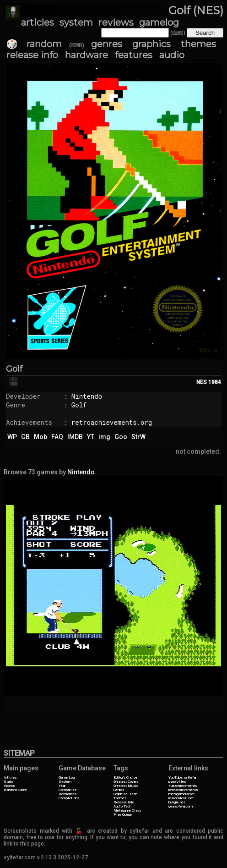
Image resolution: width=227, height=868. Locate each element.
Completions (69, 798)
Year (62, 786)
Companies (68, 790)
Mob (41, 437)
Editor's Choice (125, 777)
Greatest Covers (126, 782)
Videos (9, 786)
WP (12, 437)
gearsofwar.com (181, 806)
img (104, 437)
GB (25, 437)
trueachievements (183, 786)
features (134, 55)
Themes (120, 798)
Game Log (67, 777)
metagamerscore (181, 794)
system (76, 22)
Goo (121, 437)
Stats (8, 782)
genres (107, 44)
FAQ (57, 437)
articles (38, 22)
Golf (14, 369)
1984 (215, 382)
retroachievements (183, 790)
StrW (138, 437)
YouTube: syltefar (182, 777)
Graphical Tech (125, 794)
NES (202, 382)
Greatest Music (126, 786)
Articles (10, 777)
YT (91, 437)
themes (198, 44)
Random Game (15, 790)
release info (32, 55)
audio (172, 55)
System (65, 782)
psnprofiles (177, 782)
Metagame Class (127, 810)
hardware (86, 55)
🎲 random (34, 44)
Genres (119, 790)
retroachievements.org (112, 422)
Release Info (124, 802)
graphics (151, 44)
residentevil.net (181, 798)
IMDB (75, 437)
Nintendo (87, 396)
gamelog (159, 22)
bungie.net (177, 802)
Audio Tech (122, 806)
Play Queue (123, 815)
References (68, 794)
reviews (116, 22)
